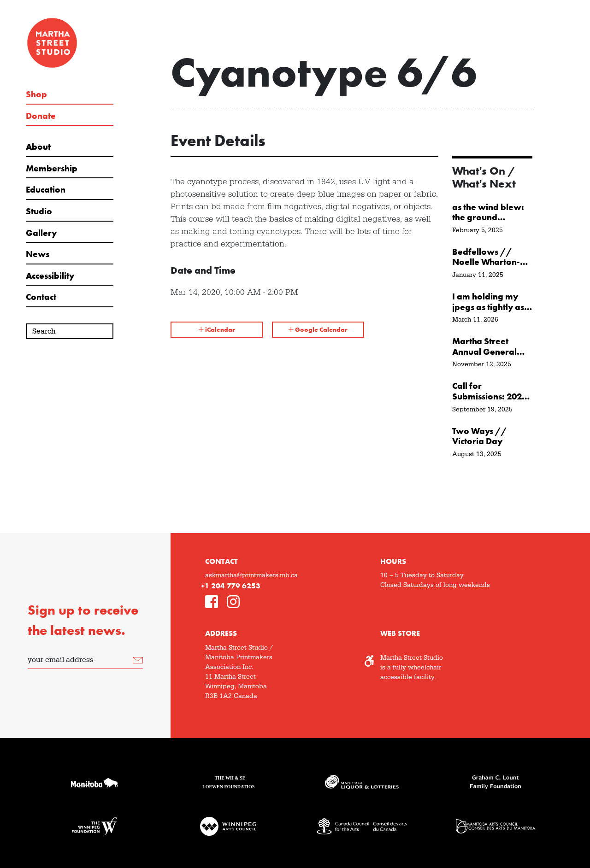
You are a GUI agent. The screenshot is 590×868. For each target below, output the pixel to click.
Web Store (400, 633)
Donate (41, 116)
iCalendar (217, 329)
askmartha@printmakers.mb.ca (251, 575)
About (38, 147)
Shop (36, 94)
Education (46, 190)
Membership (52, 169)
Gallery (41, 233)
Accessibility (50, 276)
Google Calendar (318, 329)
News (38, 254)
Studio (39, 211)
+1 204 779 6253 (231, 586)
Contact (41, 297)
